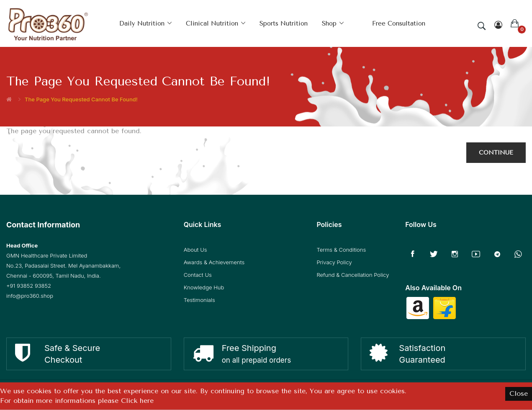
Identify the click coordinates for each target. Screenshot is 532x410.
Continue (496, 153)
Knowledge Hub (204, 287)
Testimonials (199, 300)
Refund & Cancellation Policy (353, 275)
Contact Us (198, 275)
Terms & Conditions (341, 250)
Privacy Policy (334, 262)
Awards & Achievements (214, 262)
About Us (195, 250)
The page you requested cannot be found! (81, 99)
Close (519, 393)
